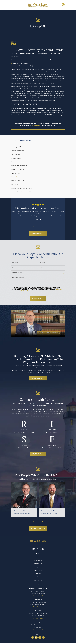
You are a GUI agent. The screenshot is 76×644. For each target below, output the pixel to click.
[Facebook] (40, 637)
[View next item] (41, 226)
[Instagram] (43, 637)
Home (38, 557)
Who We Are (38, 564)
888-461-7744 (38, 549)
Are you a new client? (18, 272)
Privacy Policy (59, 290)
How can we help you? (18, 278)
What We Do (38, 570)
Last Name (42, 262)
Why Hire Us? (38, 560)
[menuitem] (38, 147)
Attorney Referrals (38, 567)
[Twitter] (33, 637)
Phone (14, 267)
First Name (15, 262)
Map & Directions (38, 596)
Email (40, 267)
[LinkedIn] (36, 637)
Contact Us (38, 580)
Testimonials (38, 574)
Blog (38, 577)
